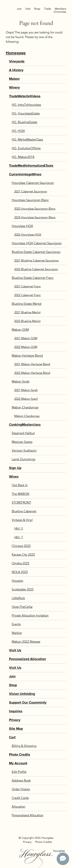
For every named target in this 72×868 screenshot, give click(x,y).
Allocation (19, 807)
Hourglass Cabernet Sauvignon (33, 183)
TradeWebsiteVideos (25, 96)
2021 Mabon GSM (26, 338)
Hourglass (36, 858)
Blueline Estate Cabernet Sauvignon (36, 252)
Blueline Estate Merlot (27, 304)
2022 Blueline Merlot (27, 321)
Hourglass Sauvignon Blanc (30, 200)
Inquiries (16, 711)
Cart (12, 737)
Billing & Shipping (24, 746)
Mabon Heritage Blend (27, 356)
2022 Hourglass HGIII (28, 235)
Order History (21, 789)
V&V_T (19, 537)
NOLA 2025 (20, 572)
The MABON (20, 494)
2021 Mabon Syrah (26, 390)
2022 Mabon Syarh (26, 399)
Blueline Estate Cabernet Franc (33, 278)
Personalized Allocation (27, 659)
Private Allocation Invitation (30, 616)
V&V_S (19, 529)
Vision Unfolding (22, 694)
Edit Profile (19, 772)
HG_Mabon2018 (23, 157)
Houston (17, 581)
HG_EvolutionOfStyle (26, 148)
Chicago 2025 (21, 546)
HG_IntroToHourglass (26, 105)
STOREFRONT (21, 503)
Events (16, 624)
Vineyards (17, 61)
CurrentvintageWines (25, 174)
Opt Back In (20, 485)
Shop (37, 9)
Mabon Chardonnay (25, 408)
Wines (14, 477)
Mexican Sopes (22, 442)
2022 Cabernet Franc (27, 295)
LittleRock (18, 598)
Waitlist (17, 633)
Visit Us (15, 650)
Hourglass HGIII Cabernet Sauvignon (37, 243)
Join (19, 9)
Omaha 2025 (21, 563)
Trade (48, 9)
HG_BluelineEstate (24, 122)
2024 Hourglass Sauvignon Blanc (35, 217)
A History (16, 70)
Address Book (21, 781)
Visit (28, 9)
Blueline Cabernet (24, 511)
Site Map (16, 729)
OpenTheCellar (22, 607)
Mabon (14, 79)
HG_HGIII (18, 131)
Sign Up (15, 468)
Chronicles (60, 12)
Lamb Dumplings (24, 459)
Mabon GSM (20, 330)
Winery (14, 88)
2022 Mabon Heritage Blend (32, 373)
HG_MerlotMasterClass (27, 140)
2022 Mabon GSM (26, 347)
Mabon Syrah (21, 382)
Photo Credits (20, 755)
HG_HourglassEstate (26, 114)
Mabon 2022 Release (26, 642)
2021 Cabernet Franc (27, 286)
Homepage (16, 53)
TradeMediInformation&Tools (31, 166)
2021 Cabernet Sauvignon (31, 191)
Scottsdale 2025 (23, 589)
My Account (18, 763)
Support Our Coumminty (28, 703)
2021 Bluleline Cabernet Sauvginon (36, 261)
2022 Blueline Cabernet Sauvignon (36, 269)
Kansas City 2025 (23, 555)
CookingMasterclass (25, 425)
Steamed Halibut (23, 433)
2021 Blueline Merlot (27, 312)
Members (60, 9)
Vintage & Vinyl (22, 520)
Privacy (15, 720)
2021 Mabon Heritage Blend (32, 364)
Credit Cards (20, 798)
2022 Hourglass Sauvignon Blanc (35, 209)
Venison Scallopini (24, 451)
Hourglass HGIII (22, 226)
